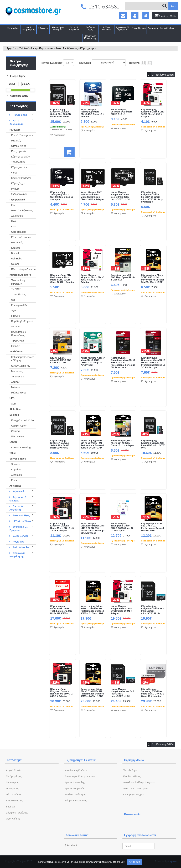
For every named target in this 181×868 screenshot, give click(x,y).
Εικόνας (15, 346)
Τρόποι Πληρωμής (74, 788)
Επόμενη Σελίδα (165, 75)
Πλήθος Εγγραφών (52, 63)
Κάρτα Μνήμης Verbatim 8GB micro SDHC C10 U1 (122, 112)
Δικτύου (15, 327)
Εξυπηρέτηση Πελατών (81, 760)
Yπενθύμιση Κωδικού (76, 770)
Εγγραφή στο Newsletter (140, 835)
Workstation (18, 436)
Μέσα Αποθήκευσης (67, 48)
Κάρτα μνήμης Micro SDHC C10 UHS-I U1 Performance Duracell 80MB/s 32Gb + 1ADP (92, 610)
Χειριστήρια (17, 216)
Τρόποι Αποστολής (75, 782)
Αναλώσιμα (16, 352)
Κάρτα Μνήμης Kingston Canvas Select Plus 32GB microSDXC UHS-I (120, 196)
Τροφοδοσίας (18, 294)
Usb (13, 300)
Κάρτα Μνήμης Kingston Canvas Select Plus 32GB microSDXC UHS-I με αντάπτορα (152, 197)
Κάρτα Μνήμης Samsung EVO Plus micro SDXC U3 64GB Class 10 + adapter (153, 693)
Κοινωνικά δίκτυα (77, 835)
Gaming (15, 431)
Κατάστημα (14, 760)
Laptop (14, 442)
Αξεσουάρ (17, 475)
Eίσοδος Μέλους (132, 776)
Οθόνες (15, 264)
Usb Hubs (16, 259)
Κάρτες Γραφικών (20, 157)
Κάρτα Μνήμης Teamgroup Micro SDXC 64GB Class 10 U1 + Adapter (122, 527)
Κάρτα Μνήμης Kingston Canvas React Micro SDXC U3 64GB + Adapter (62, 693)
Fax (13, 205)
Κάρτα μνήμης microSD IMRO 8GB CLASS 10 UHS (61, 360)
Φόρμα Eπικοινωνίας (76, 801)
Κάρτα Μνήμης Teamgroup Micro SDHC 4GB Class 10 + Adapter (92, 113)
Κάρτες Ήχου (18, 183)
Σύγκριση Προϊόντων (17, 813)
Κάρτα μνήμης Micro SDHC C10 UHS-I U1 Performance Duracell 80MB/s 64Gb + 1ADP (92, 693)
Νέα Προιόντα (13, 795)
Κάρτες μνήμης (88, 48)
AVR (14, 404)
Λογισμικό (153, 28)
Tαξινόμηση (84, 63)
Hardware (15, 130)
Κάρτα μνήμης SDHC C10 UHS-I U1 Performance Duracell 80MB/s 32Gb (153, 527)
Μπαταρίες (17, 371)
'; (69, 63)
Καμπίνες (16, 470)
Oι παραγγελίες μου (134, 795)
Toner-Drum (18, 377)
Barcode (16, 253)
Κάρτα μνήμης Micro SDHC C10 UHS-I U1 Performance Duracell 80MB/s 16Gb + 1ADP (92, 444)
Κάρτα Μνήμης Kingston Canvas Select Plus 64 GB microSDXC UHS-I (60, 444)
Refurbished (13, 28)
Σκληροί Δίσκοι (19, 194)
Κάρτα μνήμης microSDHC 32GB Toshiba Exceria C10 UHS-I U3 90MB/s (61, 610)
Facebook (71, 845)
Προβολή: (135, 63)
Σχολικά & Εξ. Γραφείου (123, 28)
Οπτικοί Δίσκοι (19, 146)
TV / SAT (16, 289)
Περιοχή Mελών (134, 760)
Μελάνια (16, 387)
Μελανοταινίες (19, 393)
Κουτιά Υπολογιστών (22, 135)
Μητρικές (16, 141)
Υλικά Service (139, 28)
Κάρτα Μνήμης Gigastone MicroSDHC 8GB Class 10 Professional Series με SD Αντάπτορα (123, 363)
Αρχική (10, 48)
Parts (14, 480)
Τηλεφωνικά (18, 341)
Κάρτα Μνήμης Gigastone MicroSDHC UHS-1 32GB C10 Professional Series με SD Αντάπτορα (93, 528)
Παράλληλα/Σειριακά (22, 321)
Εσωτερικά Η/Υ (19, 305)
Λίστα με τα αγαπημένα (136, 788)
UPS (12, 398)
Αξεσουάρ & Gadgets (58, 28)
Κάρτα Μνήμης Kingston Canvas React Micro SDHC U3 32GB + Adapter (62, 527)
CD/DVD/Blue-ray (21, 366)
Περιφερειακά (46, 48)
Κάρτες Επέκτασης (21, 178)
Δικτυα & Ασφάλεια (74, 28)
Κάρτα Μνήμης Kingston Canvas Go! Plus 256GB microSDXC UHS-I (122, 693)
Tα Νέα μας (12, 782)
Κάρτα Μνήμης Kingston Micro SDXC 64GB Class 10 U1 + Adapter (123, 610)
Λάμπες (15, 382)
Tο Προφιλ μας (14, 776)
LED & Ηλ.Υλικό (107, 28)
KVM (14, 226)
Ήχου (14, 310)
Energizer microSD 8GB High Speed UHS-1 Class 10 (123, 278)
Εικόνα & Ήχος (90, 28)
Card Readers (19, 232)
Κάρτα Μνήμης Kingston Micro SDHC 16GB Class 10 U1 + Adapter (153, 113)
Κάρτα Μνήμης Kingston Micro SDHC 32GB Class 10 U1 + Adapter (92, 279)
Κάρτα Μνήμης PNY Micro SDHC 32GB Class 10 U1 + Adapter (123, 443)
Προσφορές (12, 788)
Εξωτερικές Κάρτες (21, 237)
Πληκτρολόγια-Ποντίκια (23, 269)
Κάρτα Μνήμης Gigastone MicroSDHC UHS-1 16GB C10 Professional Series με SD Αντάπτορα (153, 363)
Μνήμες (15, 189)
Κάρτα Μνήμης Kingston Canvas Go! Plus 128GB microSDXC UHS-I (152, 610)
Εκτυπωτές (17, 243)
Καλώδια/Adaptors (20, 275)
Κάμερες (16, 248)
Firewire (15, 316)
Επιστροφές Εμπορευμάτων (80, 776)
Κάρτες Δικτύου (19, 167)
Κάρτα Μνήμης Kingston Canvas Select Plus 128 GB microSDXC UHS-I (61, 113)
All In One (15, 409)
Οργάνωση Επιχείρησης (90, 37)
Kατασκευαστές (14, 801)
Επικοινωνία (132, 814)
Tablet (13, 453)
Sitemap (10, 807)
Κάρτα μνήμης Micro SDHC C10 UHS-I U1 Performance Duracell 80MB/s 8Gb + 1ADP (153, 279)
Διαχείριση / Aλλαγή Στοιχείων (139, 782)
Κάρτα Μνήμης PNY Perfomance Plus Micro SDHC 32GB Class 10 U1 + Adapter (62, 279)
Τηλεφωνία (43, 28)
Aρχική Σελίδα (14, 770)
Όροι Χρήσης (13, 819)
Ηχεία (14, 221)
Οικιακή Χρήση (19, 426)
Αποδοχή (134, 862)
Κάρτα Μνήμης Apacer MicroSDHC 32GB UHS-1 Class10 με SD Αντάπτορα (93, 362)
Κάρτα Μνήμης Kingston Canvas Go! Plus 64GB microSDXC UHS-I (153, 444)
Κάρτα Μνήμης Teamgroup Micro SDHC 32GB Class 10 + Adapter (62, 196)
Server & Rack (18, 459)
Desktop (14, 415)
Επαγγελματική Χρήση (23, 420)
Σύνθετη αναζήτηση (75, 795)
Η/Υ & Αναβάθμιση (29, 28)
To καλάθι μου (131, 770)
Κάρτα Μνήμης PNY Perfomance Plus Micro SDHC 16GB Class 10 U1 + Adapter (92, 196)
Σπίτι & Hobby (167, 28)
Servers (15, 464)
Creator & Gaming (21, 447)
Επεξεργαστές (19, 151)
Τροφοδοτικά (18, 162)
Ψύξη (14, 173)
